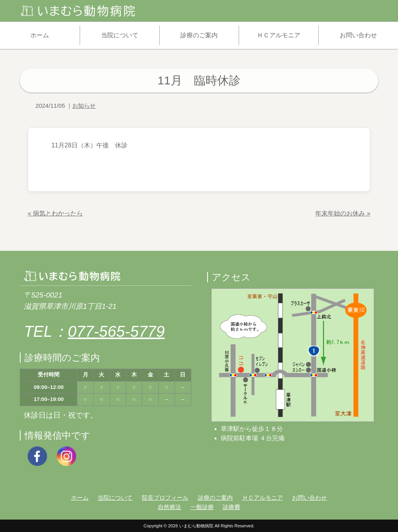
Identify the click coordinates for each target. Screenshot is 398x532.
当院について (120, 35)
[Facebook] (37, 456)
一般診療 (202, 507)
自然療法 (169, 507)
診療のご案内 (199, 35)
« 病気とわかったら (55, 213)
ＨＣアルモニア (279, 35)
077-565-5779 (116, 331)
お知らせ (84, 106)
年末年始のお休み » (343, 213)
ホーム (40, 35)
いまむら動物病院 (196, 526)
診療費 (231, 507)
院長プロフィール (165, 498)
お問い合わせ (358, 35)
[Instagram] (66, 456)
